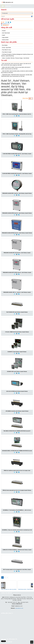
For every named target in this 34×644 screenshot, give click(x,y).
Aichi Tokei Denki (6, 33)
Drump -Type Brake (7, 48)
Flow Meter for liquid (7, 52)
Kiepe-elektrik (5, 37)
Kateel (4, 35)
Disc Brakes (5, 45)
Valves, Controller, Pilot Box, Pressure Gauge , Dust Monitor (16, 58)
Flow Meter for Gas (6, 50)
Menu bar (8, 6)
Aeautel (4, 31)
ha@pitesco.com (6, 24)
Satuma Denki (5, 40)
